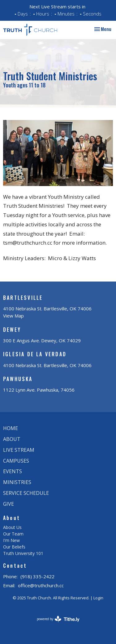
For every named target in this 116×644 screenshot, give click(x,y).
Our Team (13, 534)
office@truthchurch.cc (41, 585)
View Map (13, 316)
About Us (12, 527)
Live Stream (19, 450)
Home (11, 428)
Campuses (16, 461)
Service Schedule (26, 493)
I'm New (11, 540)
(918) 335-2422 (37, 576)
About (12, 439)
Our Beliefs (14, 547)
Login (98, 598)
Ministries (17, 482)
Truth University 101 (23, 553)
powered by (58, 619)
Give (9, 504)
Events (13, 471)
